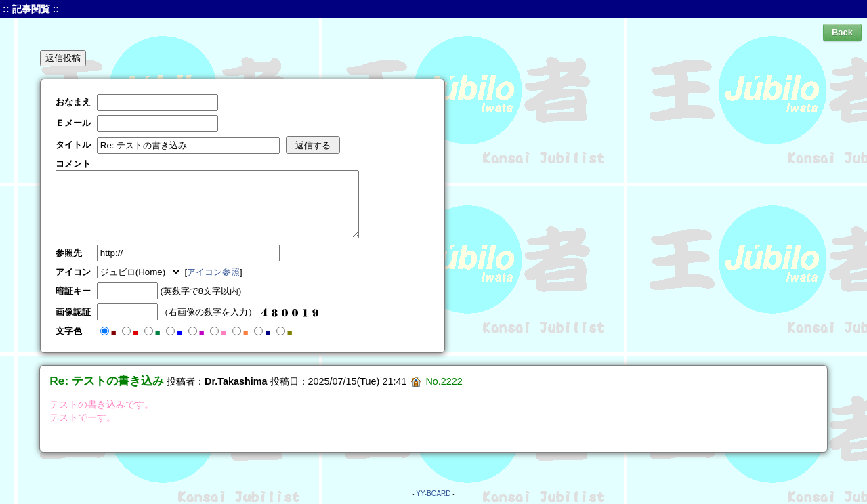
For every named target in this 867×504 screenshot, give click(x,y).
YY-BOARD (433, 493)
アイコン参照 (213, 272)
